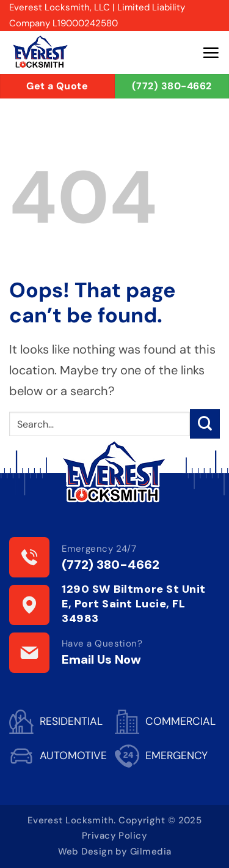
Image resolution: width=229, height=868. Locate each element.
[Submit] (205, 424)
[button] (211, 53)
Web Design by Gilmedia (115, 851)
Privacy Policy (114, 836)
